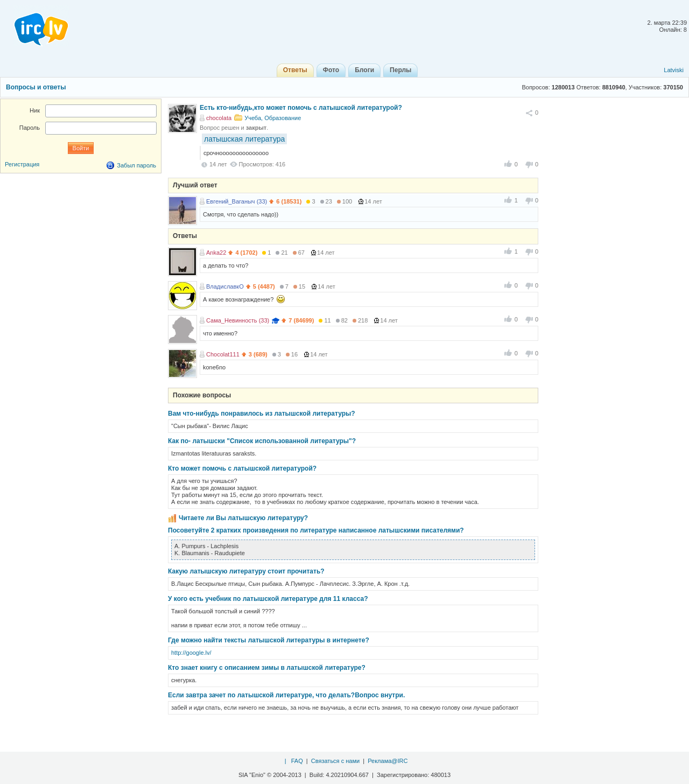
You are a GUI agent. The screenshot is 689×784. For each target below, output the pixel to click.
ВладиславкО (225, 286)
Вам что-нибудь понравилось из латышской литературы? (262, 414)
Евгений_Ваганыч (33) (237, 201)
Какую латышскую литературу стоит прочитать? (246, 571)
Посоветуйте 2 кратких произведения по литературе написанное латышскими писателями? (316, 530)
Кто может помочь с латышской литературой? (242, 468)
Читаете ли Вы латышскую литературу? (243, 518)
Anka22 (216, 253)
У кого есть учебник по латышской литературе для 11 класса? (268, 599)
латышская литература (244, 139)
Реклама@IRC (388, 761)
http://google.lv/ (191, 653)
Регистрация (22, 164)
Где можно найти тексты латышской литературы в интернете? (269, 640)
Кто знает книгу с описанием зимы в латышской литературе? (267, 668)
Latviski (674, 70)
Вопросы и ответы (36, 87)
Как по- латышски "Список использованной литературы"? (262, 441)
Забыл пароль (136, 165)
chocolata (219, 118)
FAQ (297, 761)
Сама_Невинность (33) (238, 320)
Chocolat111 (223, 354)
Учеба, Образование (273, 118)
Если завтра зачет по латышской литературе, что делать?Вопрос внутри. (286, 695)
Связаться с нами (335, 761)
